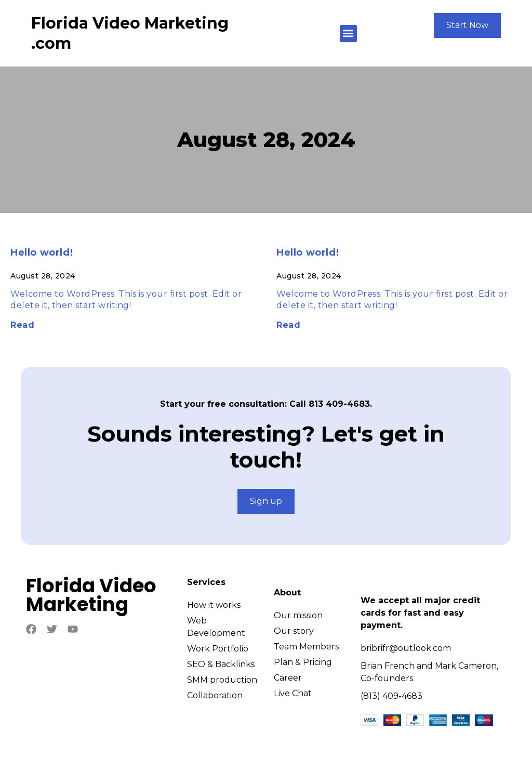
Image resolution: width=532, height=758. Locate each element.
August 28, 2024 (266, 139)
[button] (348, 34)
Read (22, 325)
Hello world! (42, 252)
